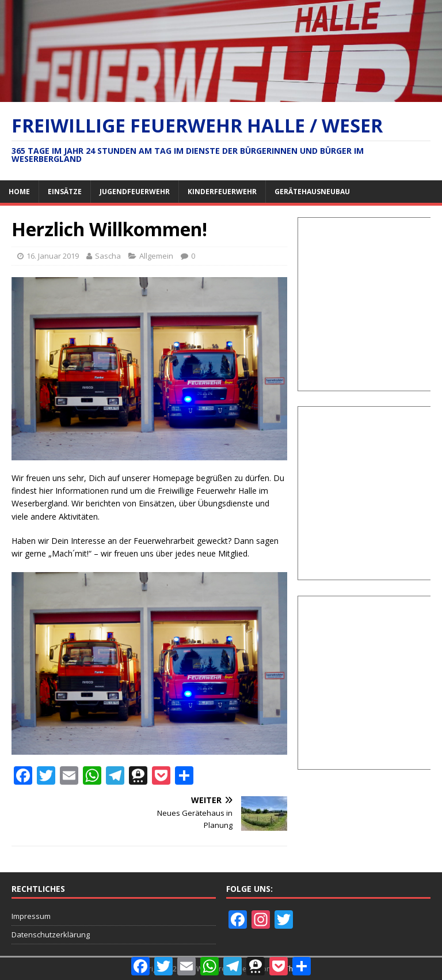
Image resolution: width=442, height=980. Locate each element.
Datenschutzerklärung (51, 934)
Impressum (31, 916)
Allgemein (156, 256)
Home (19, 192)
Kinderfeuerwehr (222, 192)
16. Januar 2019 (53, 256)
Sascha (108, 256)
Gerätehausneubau (312, 192)
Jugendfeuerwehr (135, 192)
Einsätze (65, 192)
